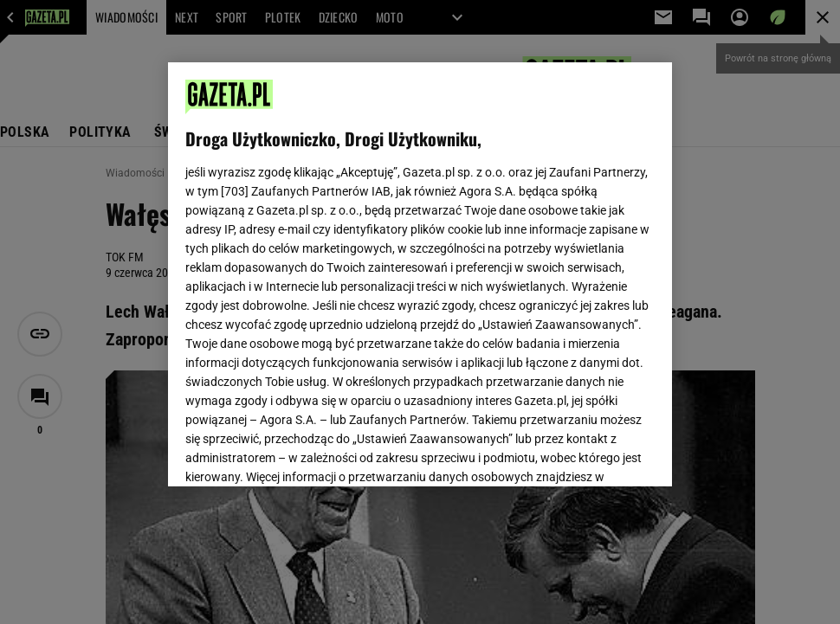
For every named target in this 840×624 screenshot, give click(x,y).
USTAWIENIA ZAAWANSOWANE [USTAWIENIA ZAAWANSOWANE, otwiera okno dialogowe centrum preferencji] (298, 452)
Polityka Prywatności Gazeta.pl (339, 248)
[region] (420, 274)
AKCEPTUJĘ (596, 453)
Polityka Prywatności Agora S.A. (520, 248)
